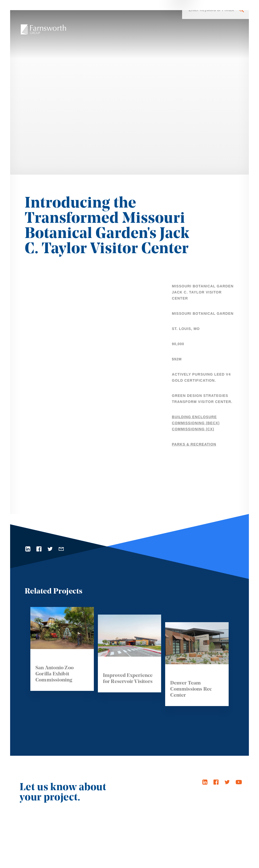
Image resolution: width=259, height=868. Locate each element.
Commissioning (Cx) (193, 429)
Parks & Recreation (194, 444)
